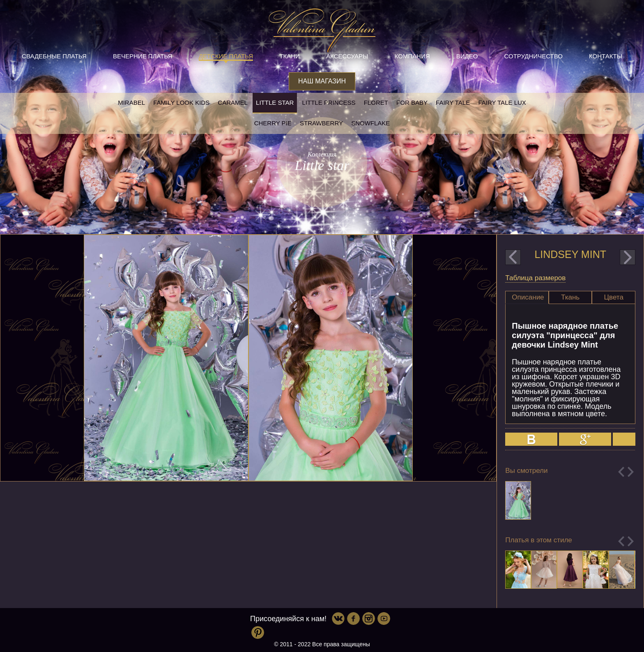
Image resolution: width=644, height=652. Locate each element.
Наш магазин (322, 81)
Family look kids (181, 103)
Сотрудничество (534, 56)
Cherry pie (273, 123)
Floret (376, 103)
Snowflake (370, 123)
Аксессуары (347, 56)
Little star (275, 103)
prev (513, 257)
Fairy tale (453, 103)
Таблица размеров (535, 278)
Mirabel (131, 103)
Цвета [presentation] (614, 297)
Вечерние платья (143, 56)
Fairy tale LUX (502, 103)
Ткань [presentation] (570, 297)
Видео (467, 56)
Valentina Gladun (322, 30)
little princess (329, 103)
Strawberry (321, 123)
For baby (412, 103)
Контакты (606, 56)
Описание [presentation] (528, 297)
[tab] (527, 297)
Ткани (290, 56)
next (628, 257)
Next (631, 472)
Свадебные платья (54, 56)
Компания (412, 56)
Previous (621, 472)
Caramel (233, 103)
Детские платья (226, 56)
